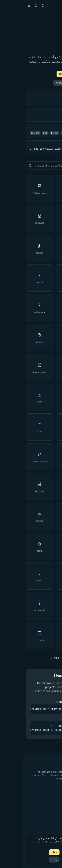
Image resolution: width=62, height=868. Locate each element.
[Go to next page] (31, 658)
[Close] (57, 837)
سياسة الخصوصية (51, 829)
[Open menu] (6, 6)
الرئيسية (55, 800)
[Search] (20, 6)
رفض (31, 859)
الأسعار (56, 804)
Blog (57, 809)
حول (57, 814)
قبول (31, 852)
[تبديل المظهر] (13, 6)
